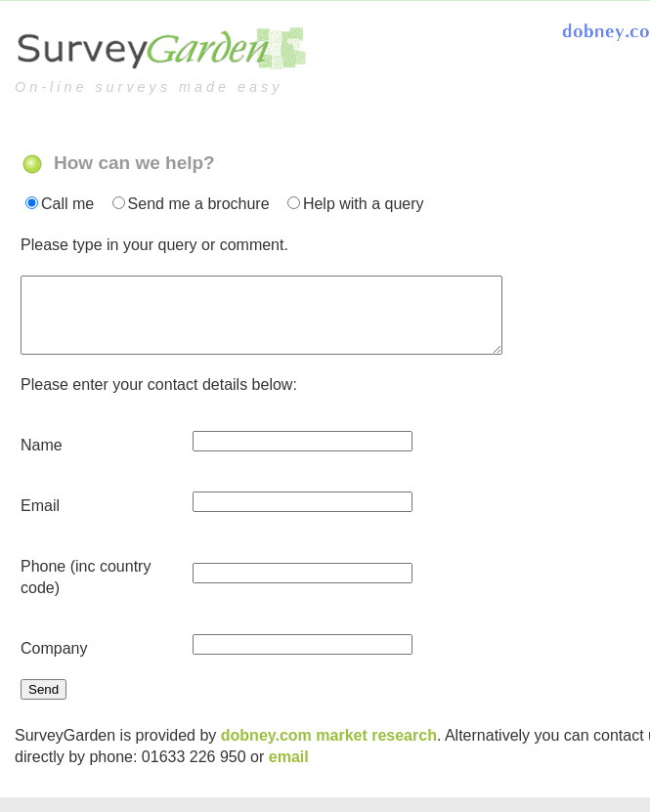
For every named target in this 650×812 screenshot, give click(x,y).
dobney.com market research (329, 728)
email (289, 750)
